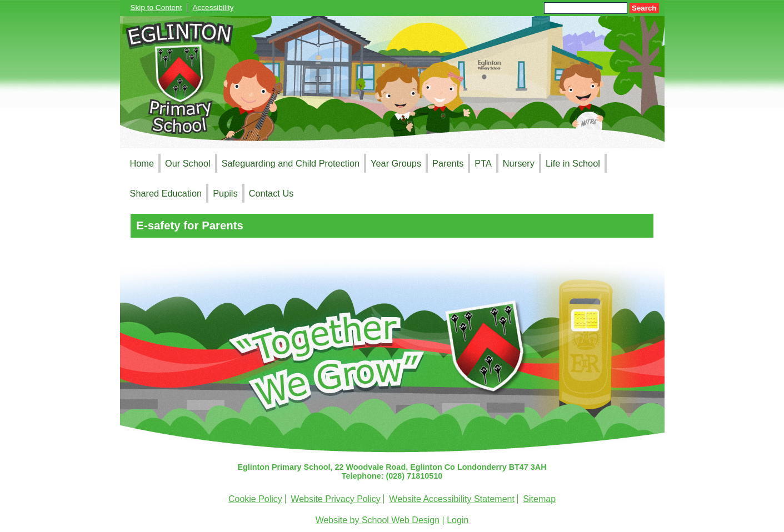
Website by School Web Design (378, 520)
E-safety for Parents (190, 225)
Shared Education (166, 193)
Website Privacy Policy (336, 499)
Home (142, 163)
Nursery (519, 163)
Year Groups (396, 163)
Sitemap (539, 499)
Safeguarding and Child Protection (291, 163)
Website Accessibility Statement (452, 499)
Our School (188, 163)
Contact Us (271, 193)
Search (644, 8)
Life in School (573, 163)
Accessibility (213, 7)
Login (458, 520)
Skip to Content (156, 7)
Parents (448, 163)
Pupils (225, 193)
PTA (483, 163)
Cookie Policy (255, 499)
